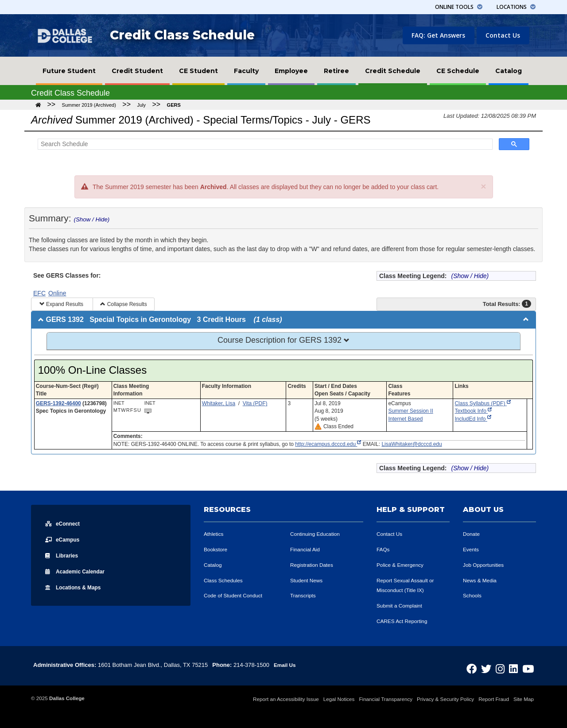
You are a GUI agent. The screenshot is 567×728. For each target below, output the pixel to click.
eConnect (65, 523)
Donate (472, 534)
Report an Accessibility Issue (286, 699)
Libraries (64, 555)
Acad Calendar (79, 571)
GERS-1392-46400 (58, 403)
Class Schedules (225, 580)
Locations (77, 587)
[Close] (483, 186)
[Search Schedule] (264, 144)
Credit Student (137, 71)
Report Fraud (494, 699)
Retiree (336, 71)
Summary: (69, 218)
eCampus (64, 539)
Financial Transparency (386, 699)
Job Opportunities (485, 565)
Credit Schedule (393, 71)
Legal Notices (339, 699)
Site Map (524, 699)
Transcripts (304, 595)
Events (472, 549)
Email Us (286, 665)
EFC (39, 293)
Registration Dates (314, 565)
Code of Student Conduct (236, 595)
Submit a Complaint (402, 606)
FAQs (384, 549)
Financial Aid (307, 549)
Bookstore (217, 549)
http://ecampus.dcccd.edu (328, 444)
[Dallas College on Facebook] (485, 666)
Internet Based (405, 419)
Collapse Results (123, 304)
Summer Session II (410, 411)
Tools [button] (459, 7)
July (141, 105)
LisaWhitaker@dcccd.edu (412, 444)
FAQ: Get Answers (438, 35)
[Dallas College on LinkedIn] (518, 666)
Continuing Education (318, 534)
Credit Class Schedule (182, 35)
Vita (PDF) (255, 403)
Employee (291, 71)
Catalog (509, 71)
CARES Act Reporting (404, 621)
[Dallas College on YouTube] (530, 666)
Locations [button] (516, 7)
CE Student (198, 71)
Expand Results (62, 304)
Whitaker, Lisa (219, 403)
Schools (473, 595)
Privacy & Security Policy (445, 699)
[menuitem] (69, 71)
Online (57, 293)
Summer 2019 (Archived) (89, 105)
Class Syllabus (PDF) (482, 403)
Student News (308, 580)
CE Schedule (458, 71)
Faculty (246, 71)
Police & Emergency (402, 565)
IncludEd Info (473, 419)
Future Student (69, 71)
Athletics (215, 534)
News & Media (482, 580)
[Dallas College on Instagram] (508, 666)
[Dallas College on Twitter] (497, 666)
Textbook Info (473, 411)
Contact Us (503, 35)
